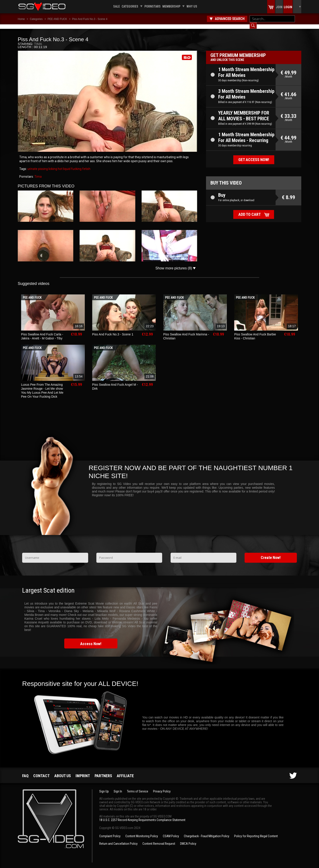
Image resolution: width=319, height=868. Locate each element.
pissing (43, 164)
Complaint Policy (110, 832)
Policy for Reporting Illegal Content (256, 832)
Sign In (118, 787)
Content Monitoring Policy (142, 832)
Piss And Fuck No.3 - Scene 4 (90, 19)
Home (21, 19)
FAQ (25, 771)
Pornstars (153, 6)
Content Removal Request (159, 839)
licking (53, 164)
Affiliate (125, 771)
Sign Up (104, 787)
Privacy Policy (162, 787)
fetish (86, 164)
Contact (41, 771)
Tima (38, 39)
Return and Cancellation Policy (118, 839)
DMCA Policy (188, 839)
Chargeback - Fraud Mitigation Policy (207, 832)
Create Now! (271, 553)
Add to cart (250, 210)
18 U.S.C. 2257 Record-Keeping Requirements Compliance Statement (142, 815)
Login (288, 7)
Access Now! (91, 639)
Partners (103, 771)
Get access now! (254, 155)
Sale (117, 6)
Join (279, 7)
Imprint (83, 771)
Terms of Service (138, 787)
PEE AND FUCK (57, 19)
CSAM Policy (171, 832)
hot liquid (64, 164)
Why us (192, 6)
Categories (130, 6)
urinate (32, 164)
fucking (76, 164)
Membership (171, 6)
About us (63, 771)
